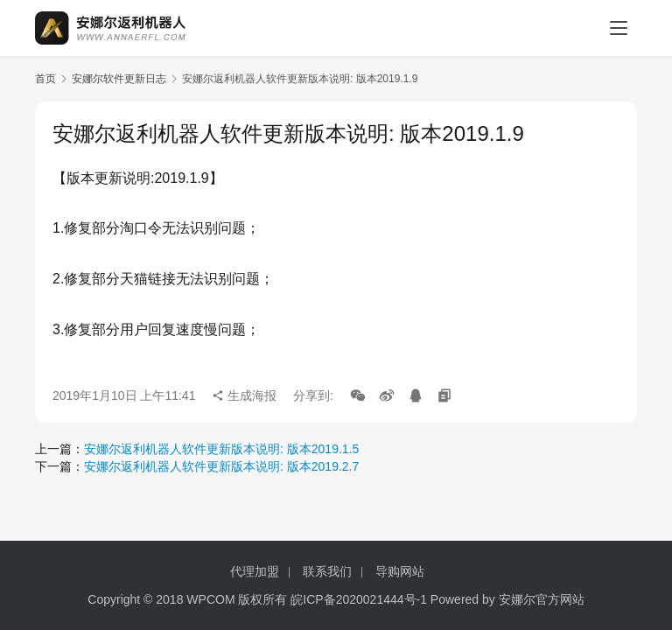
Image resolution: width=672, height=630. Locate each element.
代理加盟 (255, 571)
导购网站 (400, 571)
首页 (45, 79)
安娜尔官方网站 (542, 599)
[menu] (619, 28)
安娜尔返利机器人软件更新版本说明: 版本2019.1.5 (221, 449)
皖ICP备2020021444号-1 (359, 599)
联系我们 (327, 571)
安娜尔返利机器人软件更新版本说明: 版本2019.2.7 (221, 466)
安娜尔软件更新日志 (119, 79)
